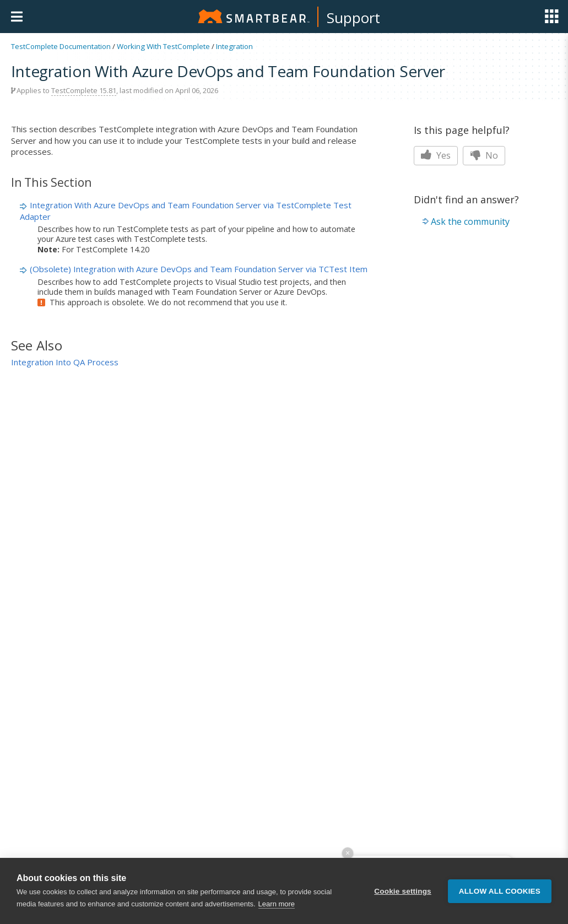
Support (353, 18)
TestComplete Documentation (61, 46)
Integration (234, 46)
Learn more (277, 905)
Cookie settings (403, 892)
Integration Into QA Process (65, 362)
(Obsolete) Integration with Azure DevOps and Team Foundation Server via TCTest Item (199, 269)
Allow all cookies (500, 892)
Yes (436, 155)
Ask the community (470, 221)
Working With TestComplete (163, 46)
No (484, 155)
